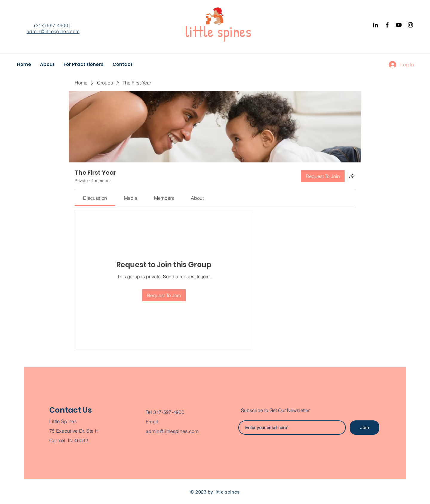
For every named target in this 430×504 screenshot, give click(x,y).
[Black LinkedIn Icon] (376, 25)
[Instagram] (410, 25)
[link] (95, 198)
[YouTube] (399, 25)
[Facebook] (387, 25)
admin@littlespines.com (53, 31)
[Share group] (352, 176)
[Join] (364, 428)
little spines (218, 32)
